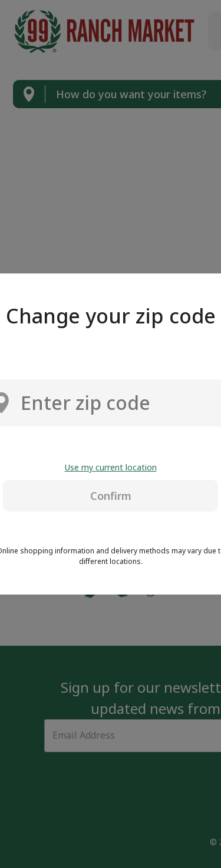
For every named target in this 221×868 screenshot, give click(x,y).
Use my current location (111, 467)
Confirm (111, 496)
